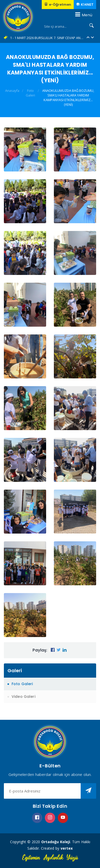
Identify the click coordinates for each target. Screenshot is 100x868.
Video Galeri (23, 697)
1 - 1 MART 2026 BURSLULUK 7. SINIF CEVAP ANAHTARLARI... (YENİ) (47, 38)
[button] (88, 38)
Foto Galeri (30, 93)
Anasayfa (12, 91)
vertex (67, 848)
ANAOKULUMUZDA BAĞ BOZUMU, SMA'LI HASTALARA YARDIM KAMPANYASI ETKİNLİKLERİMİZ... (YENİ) (68, 98)
